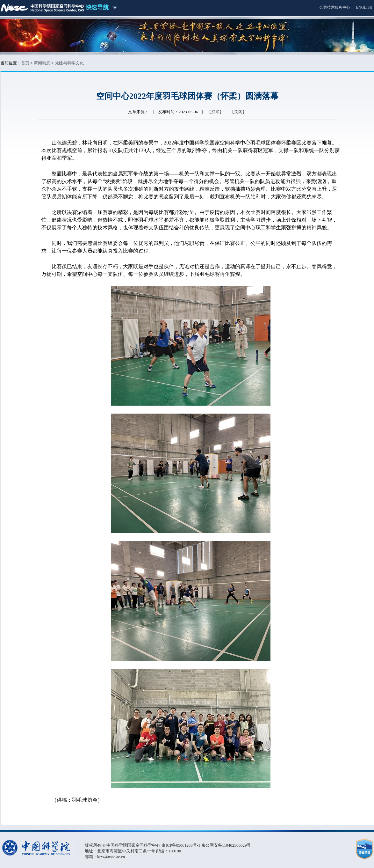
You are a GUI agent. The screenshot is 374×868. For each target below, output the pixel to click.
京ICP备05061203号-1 (181, 845)
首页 (25, 63)
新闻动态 (42, 63)
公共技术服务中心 (335, 7)
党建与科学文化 (69, 63)
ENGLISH (364, 7)
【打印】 (215, 112)
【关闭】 (238, 112)
